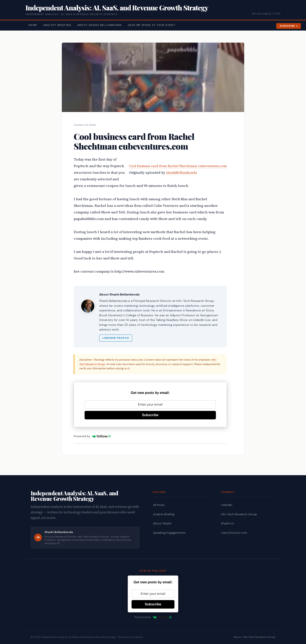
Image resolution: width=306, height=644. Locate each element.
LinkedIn (227, 505)
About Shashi (162, 523)
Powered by (92, 436)
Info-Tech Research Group (239, 514)
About (237, 637)
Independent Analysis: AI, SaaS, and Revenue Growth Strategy (117, 8)
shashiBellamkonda (182, 173)
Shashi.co (228, 523)
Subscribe (287, 26)
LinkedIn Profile (116, 338)
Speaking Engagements (169, 533)
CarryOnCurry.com (234, 533)
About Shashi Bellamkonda (100, 25)
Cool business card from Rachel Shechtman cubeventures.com (178, 166)
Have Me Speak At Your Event (152, 25)
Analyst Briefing (57, 25)
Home (33, 25)
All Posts (159, 505)
